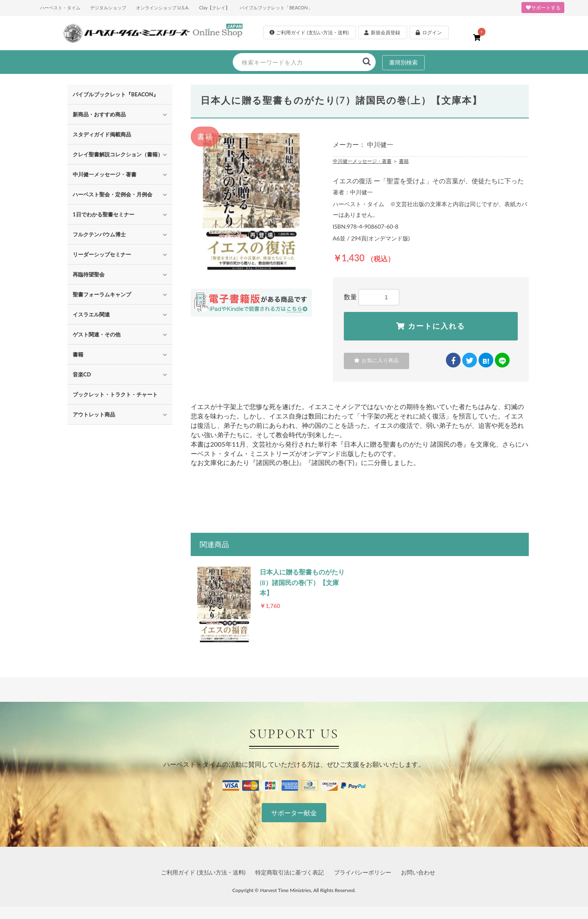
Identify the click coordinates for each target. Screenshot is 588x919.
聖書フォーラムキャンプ (102, 294)
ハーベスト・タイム (60, 8)
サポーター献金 (294, 813)
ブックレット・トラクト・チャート (115, 394)
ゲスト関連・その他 (97, 334)
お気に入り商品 (376, 360)
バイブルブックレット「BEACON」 (276, 8)
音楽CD (82, 374)
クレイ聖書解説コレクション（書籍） (118, 154)
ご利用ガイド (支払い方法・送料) (203, 872)
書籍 (78, 354)
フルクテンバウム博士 (99, 234)
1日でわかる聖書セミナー (104, 214)
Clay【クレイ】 (214, 8)
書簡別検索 (403, 62)
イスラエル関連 (91, 314)
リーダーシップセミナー (102, 254)
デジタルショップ (108, 8)
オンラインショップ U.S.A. (163, 8)
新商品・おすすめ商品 (99, 114)
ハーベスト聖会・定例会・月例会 (112, 194)
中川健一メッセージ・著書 (105, 174)
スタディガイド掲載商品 (102, 134)
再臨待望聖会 (89, 274)
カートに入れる (431, 326)
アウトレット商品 (94, 414)
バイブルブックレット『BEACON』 (116, 94)
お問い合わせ (418, 872)
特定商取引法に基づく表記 (290, 872)
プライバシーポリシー (363, 872)
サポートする (543, 8)
